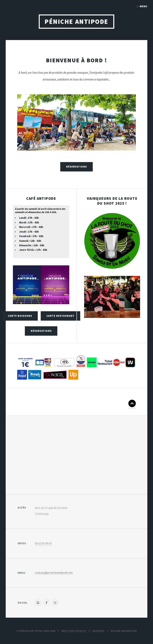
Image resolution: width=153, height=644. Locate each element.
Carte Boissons (20, 316)
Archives (98, 631)
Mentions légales (74, 631)
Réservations (77, 167)
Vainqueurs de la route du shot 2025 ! (112, 201)
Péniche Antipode (76, 22)
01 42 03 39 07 (43, 544)
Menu (144, 6)
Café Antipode (41, 198)
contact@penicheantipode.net (54, 573)
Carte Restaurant (60, 316)
